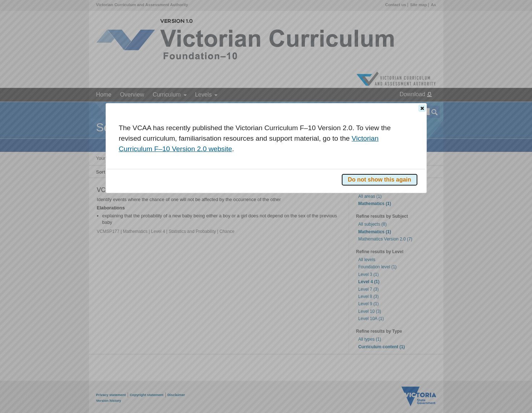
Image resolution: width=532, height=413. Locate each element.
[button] (422, 108)
